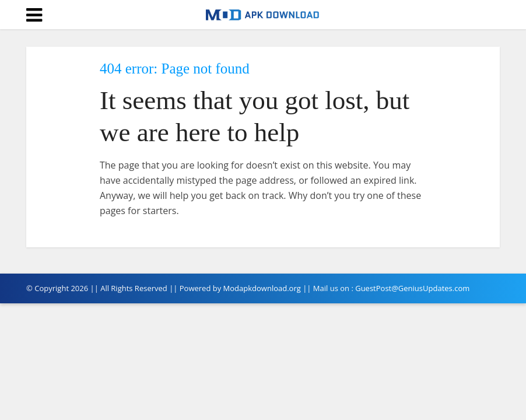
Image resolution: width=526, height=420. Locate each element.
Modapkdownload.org (262, 288)
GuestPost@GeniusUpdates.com (412, 288)
